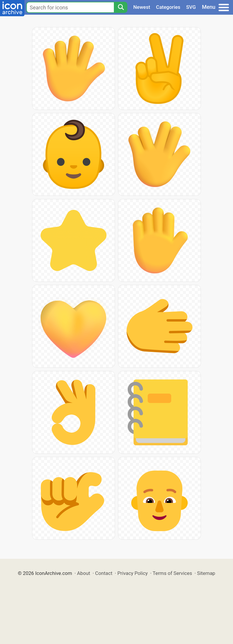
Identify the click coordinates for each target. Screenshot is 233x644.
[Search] (121, 7)
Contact (104, 573)
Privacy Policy (133, 573)
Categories (168, 7)
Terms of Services (172, 573)
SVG (191, 7)
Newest (142, 7)
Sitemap (206, 573)
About (84, 573)
